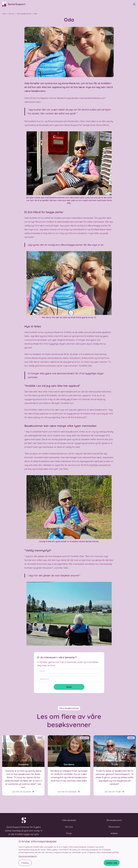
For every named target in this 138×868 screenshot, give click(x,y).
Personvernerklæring (28, 856)
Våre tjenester (69, 820)
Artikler (114, 833)
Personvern (114, 827)
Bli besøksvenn (114, 820)
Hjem (4, 14)
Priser (69, 833)
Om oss (12, 14)
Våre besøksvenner (24, 14)
